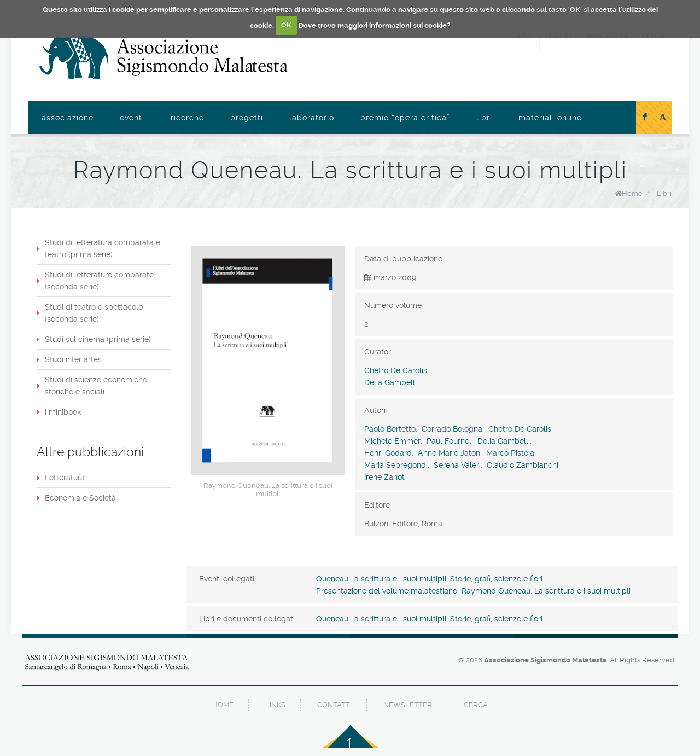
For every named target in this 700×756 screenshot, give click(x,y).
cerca (476, 705)
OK (286, 25)
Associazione (68, 118)
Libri (484, 118)
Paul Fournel (449, 441)
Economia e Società (80, 498)
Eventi (132, 118)
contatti (334, 705)
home (223, 705)
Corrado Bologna (452, 429)
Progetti (247, 118)
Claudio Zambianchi (523, 465)
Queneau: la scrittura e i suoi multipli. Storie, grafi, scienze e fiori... (432, 579)
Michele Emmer (392, 441)
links (275, 705)
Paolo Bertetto (390, 429)
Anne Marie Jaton (449, 453)
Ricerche (187, 118)
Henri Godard (388, 453)
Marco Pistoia (510, 453)
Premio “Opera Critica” (405, 118)
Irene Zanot (384, 477)
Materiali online (550, 118)
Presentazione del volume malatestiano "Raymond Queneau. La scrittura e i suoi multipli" (474, 591)
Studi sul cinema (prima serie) (98, 339)
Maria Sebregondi (396, 465)
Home (632, 193)
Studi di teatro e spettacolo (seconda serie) (94, 313)
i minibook (63, 412)
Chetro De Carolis (396, 370)
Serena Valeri (457, 465)
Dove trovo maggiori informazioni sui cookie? (374, 25)
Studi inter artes (73, 359)
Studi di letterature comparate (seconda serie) (99, 281)
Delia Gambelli (390, 382)
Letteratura (65, 478)
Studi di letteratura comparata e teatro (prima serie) (103, 248)
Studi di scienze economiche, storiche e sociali (97, 386)
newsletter (408, 705)
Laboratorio (312, 118)
